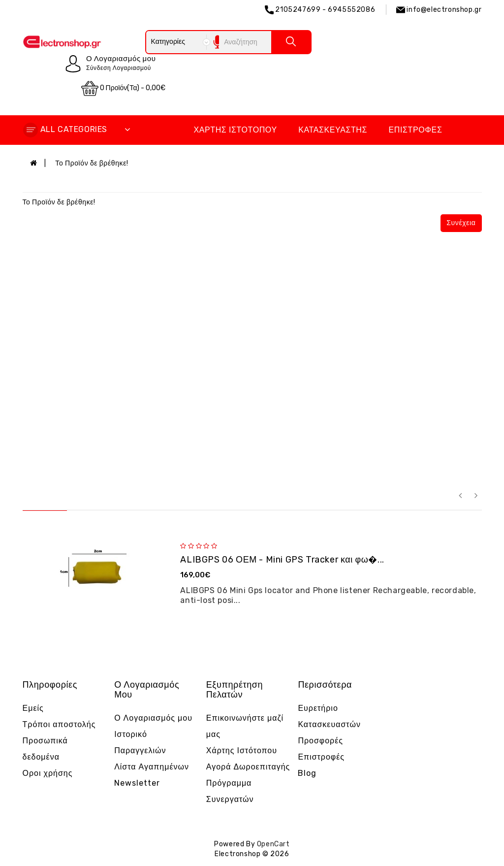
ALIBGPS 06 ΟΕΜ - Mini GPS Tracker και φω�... (282, 560)
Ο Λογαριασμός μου (153, 718)
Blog (307, 773)
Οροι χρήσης (48, 773)
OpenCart (273, 844)
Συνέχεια (461, 223)
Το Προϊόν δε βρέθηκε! (92, 163)
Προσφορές (320, 741)
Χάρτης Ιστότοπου (235, 130)
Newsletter (137, 783)
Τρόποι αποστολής (59, 724)
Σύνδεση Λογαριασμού (119, 68)
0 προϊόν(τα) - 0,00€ (124, 88)
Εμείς (33, 708)
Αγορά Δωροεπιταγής (248, 767)
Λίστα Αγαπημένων (152, 767)
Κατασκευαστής (333, 130)
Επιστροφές (416, 130)
